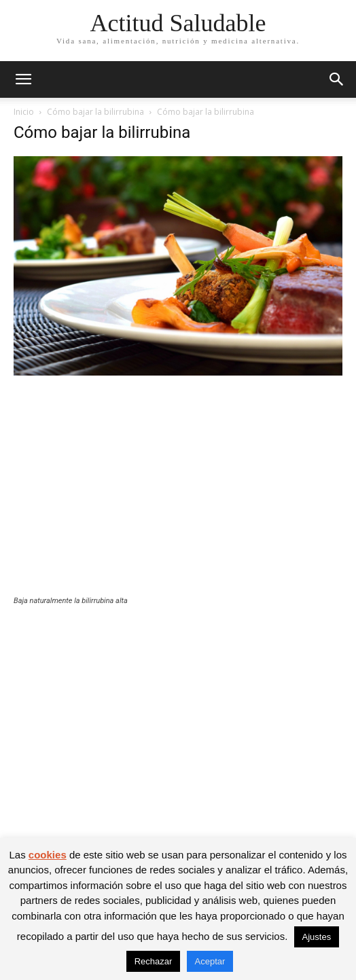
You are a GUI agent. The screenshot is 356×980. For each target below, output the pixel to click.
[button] (23, 79)
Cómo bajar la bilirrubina (95, 112)
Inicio (24, 112)
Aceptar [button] (210, 961)
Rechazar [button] (154, 961)
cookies (48, 855)
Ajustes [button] (317, 937)
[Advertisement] (178, 494)
